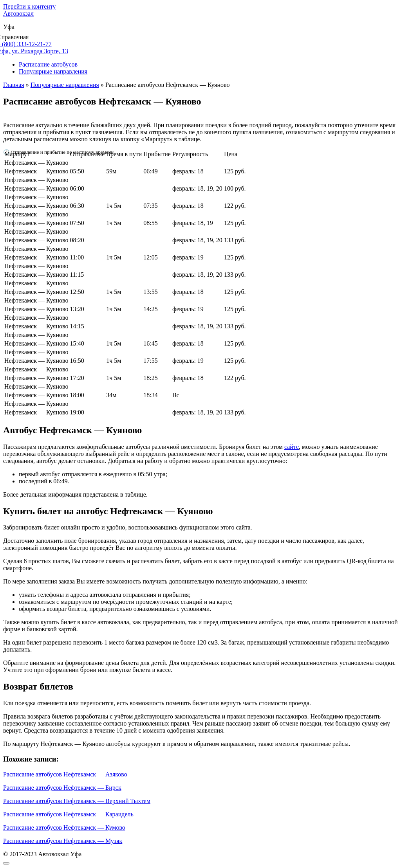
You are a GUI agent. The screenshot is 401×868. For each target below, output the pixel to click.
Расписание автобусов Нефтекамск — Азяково (65, 774)
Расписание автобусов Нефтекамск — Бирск (62, 788)
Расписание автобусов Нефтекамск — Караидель (68, 814)
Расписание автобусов (48, 64)
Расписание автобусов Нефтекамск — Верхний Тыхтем (77, 801)
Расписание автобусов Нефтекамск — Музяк (63, 841)
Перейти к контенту (30, 6)
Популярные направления (53, 71)
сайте (292, 447)
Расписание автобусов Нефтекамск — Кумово (64, 827)
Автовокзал (18, 14)
